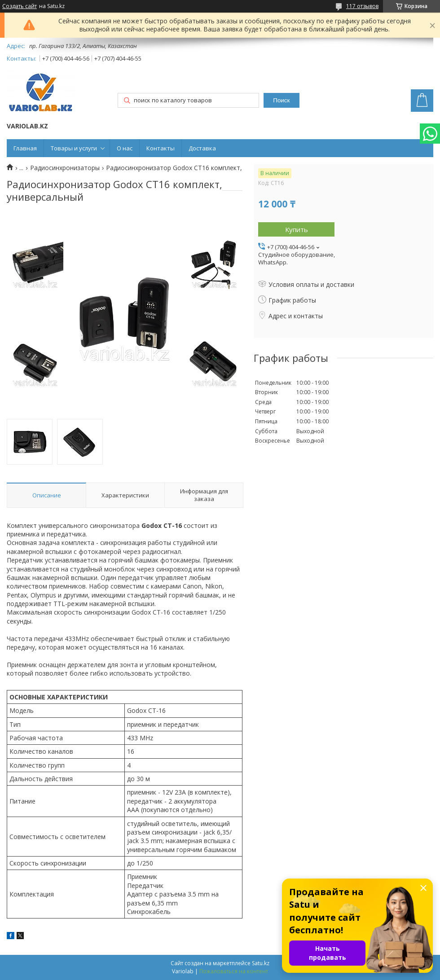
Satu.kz (261, 963)
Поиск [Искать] (281, 100)
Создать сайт (20, 6)
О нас (125, 148)
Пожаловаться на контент (234, 971)
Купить (297, 229)
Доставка (202, 148)
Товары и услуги (74, 148)
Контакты (161, 148)
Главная (25, 148)
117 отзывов (362, 6)
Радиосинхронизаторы (65, 168)
